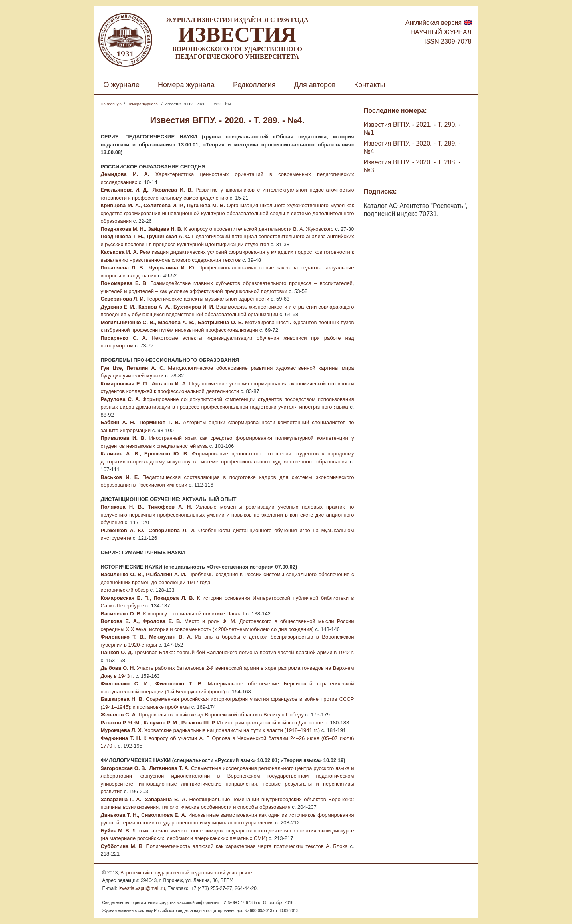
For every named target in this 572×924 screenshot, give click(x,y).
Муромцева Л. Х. (122, 730)
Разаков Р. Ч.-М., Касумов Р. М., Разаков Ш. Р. (158, 723)
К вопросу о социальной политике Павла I (193, 614)
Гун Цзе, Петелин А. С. (133, 368)
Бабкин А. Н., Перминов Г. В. (141, 422)
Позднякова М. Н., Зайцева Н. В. (142, 229)
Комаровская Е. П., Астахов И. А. (144, 384)
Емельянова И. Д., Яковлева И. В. (147, 190)
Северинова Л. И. (124, 299)
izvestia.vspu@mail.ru (142, 888)
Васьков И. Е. (120, 477)
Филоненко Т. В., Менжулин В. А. (146, 637)
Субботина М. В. (124, 846)
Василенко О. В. (121, 614)
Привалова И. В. (124, 438)
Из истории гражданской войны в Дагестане (270, 723)
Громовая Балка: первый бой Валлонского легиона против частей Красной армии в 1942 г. (243, 652)
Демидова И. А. (125, 174)
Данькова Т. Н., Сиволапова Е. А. (144, 815)
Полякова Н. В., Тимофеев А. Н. (146, 507)
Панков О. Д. (117, 652)
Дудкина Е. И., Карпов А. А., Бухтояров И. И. (158, 307)
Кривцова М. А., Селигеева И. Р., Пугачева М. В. (163, 205)
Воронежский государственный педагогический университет (187, 873)
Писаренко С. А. (124, 338)
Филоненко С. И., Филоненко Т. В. (152, 684)
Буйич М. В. (116, 831)
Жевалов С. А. (119, 715)
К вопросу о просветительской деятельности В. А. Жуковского (258, 229)
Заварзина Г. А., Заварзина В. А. (144, 799)
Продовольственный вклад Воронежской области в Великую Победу (220, 715)
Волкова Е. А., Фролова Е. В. (141, 621)
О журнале (122, 85)
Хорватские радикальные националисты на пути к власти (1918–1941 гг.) (231, 730)
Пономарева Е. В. (124, 283)
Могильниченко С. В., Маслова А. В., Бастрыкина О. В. (172, 322)
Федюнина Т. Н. (121, 738)
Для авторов (315, 85)
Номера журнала (186, 85)
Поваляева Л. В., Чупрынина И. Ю (147, 268)
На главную (111, 104)
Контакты (370, 85)
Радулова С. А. (121, 399)
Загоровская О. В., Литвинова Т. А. (145, 768)
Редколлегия (254, 85)
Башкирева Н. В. (123, 699)
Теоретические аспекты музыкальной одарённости (208, 299)
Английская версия (433, 23)
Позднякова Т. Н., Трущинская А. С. (146, 236)
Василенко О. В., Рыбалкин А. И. (144, 574)
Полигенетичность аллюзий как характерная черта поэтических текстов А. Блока (247, 846)
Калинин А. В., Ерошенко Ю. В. (145, 454)
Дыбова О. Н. (118, 668)
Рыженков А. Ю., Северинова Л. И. (148, 530)
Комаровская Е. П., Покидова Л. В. (148, 598)
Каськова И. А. (120, 252)
